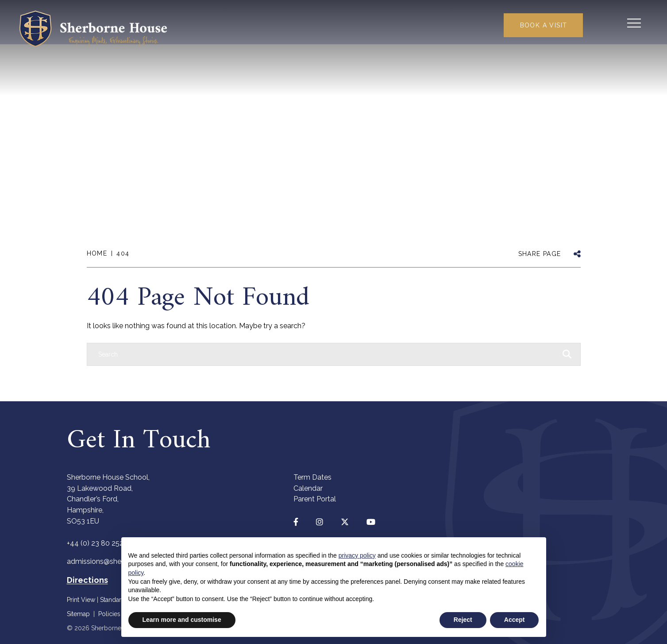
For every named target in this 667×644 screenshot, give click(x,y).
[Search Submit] (606, 24)
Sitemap (78, 614)
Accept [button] (515, 620)
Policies (109, 614)
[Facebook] (296, 522)
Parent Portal (315, 499)
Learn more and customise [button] (182, 620)
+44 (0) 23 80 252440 (102, 543)
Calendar (308, 488)
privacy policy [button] (357, 555)
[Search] (325, 354)
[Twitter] (345, 522)
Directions (87, 580)
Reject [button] (463, 620)
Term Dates (312, 477)
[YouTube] (371, 522)
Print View (81, 600)
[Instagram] (320, 522)
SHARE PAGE (540, 254)
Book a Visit (540, 26)
